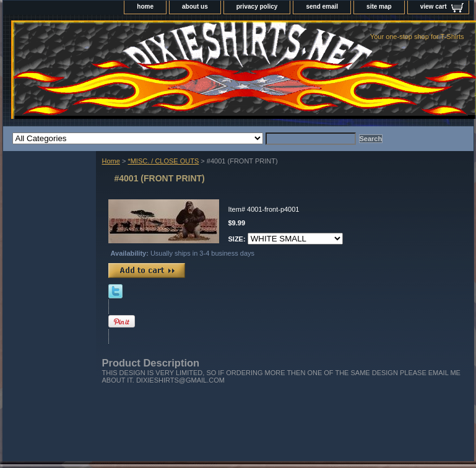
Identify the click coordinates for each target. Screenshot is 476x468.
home (145, 6)
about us (195, 6)
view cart (434, 6)
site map (379, 6)
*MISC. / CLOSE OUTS (163, 161)
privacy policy (257, 6)
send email (322, 6)
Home (111, 161)
